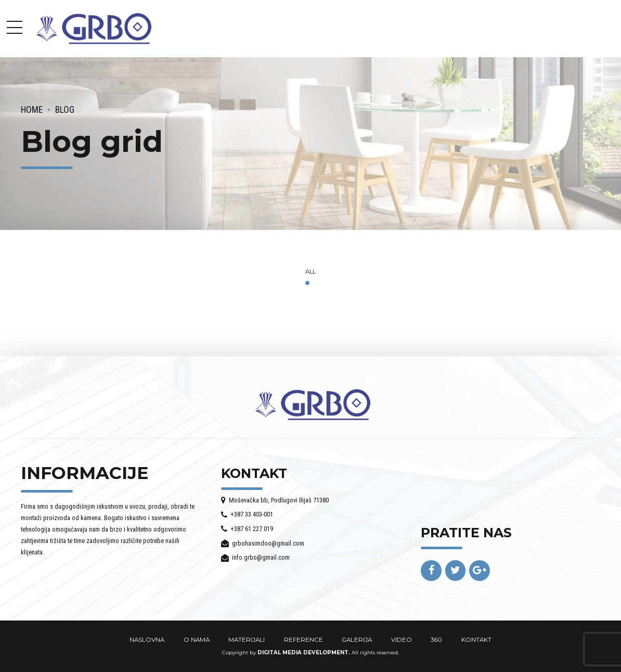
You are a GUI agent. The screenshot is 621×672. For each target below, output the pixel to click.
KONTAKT (476, 640)
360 (436, 640)
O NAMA (197, 640)
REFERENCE (303, 640)
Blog (65, 110)
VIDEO (402, 640)
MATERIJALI (247, 640)
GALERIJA (357, 640)
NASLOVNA (147, 640)
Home (32, 110)
